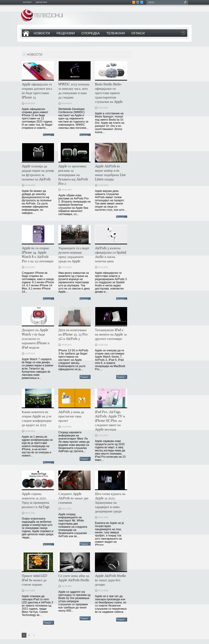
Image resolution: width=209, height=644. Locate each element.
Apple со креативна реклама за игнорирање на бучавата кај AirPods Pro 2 (73, 175)
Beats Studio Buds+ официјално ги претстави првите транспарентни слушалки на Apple (109, 93)
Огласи (138, 33)
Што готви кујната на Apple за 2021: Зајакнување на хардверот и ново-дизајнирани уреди (110, 502)
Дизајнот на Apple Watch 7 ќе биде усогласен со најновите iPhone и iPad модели (36, 339)
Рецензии (66, 33)
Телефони (115, 33)
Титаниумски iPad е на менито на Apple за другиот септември (111, 334)
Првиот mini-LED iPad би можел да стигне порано (34, 580)
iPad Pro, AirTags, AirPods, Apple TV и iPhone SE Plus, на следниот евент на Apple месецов (110, 420)
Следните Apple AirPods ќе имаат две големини (73, 498)
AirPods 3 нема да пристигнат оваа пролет (71, 416)
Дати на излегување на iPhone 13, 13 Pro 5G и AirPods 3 (73, 334)
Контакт (27, 2)
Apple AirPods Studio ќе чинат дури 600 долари (110, 580)
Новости (42, 33)
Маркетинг (42, 2)
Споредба (90, 33)
